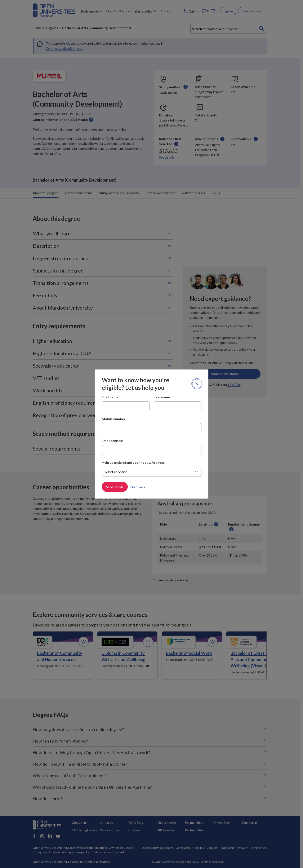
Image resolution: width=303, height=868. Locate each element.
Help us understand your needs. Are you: (133, 462)
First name (110, 397)
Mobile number (114, 419)
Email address (113, 441)
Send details (115, 487)
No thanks (138, 487)
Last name (162, 397)
